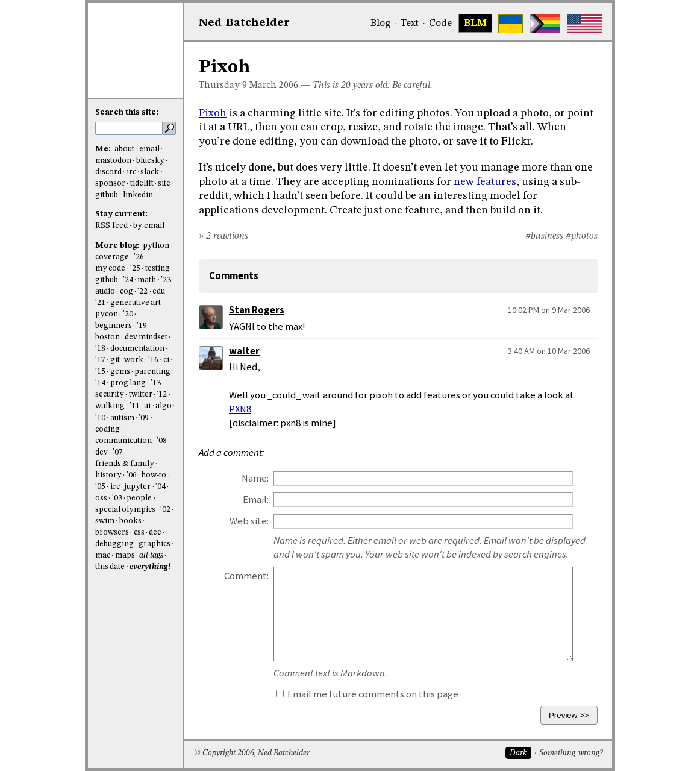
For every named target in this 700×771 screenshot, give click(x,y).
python (156, 246)
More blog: (118, 246)
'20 (128, 314)
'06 (132, 475)
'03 (117, 498)
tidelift (142, 184)
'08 (162, 441)
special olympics (125, 510)
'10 (100, 418)
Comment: (246, 576)
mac (103, 555)
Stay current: (121, 214)
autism (122, 418)
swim (105, 521)
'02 (165, 510)
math (147, 280)
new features (485, 182)
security (110, 395)
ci (166, 360)
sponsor (110, 184)
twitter (141, 395)
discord (108, 172)
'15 (100, 372)
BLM (475, 24)
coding (108, 430)
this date (110, 567)
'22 (142, 291)
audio (105, 291)
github (107, 195)
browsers (112, 533)
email (149, 149)
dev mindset (146, 337)
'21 (100, 303)
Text (409, 24)
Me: (104, 149)
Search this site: (127, 112)
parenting (152, 372)
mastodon (113, 161)
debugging (114, 544)
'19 (142, 326)
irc (131, 172)
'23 (166, 280)
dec (155, 533)
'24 (128, 280)
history (108, 475)
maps (125, 555)
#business (544, 236)
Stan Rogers (257, 310)
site (164, 184)
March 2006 (274, 86)
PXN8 (240, 409)
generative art (136, 303)
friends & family (125, 464)
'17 (100, 360)
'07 (118, 452)
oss (101, 498)
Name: (255, 478)
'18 (100, 349)
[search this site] (129, 128)
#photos (582, 236)
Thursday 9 (223, 86)
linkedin (138, 195)
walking (110, 406)
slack (150, 172)
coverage (112, 257)
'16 (153, 360)
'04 (161, 487)
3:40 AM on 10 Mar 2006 (549, 351)
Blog (380, 24)
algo (164, 406)
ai (147, 406)
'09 (144, 418)
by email (149, 226)
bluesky (150, 161)
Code (440, 24)
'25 (135, 269)
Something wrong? (571, 753)
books (130, 521)
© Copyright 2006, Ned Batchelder (252, 753)
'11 (135, 406)
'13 (156, 383)
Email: (256, 499)
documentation (137, 349)
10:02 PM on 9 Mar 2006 (549, 310)
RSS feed (111, 226)
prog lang (128, 383)
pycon (107, 314)
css (139, 533)
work (134, 360)
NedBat (244, 23)
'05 (100, 487)
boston (108, 337)
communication (123, 441)
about (124, 149)
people (139, 498)
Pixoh (213, 113)
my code (110, 269)
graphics (155, 544)
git (115, 360)
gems (120, 372)
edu (159, 291)
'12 (162, 395)
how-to (154, 475)
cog (127, 291)
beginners (114, 326)
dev (102, 452)
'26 (139, 257)
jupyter (137, 487)
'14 (100, 383)
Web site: (249, 521)
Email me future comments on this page (367, 694)
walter (244, 351)
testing (158, 269)
